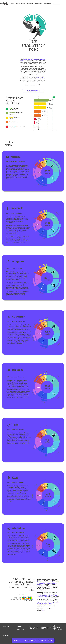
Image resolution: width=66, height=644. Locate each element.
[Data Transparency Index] (33, 91)
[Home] (25, 641)
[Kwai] (49, 640)
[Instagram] (35, 640)
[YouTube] (29, 640)
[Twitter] (39, 640)
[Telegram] (42, 640)
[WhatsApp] (52, 640)
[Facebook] (32, 640)
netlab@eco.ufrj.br (20, 629)
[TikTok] (45, 640)
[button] (38, 4)
